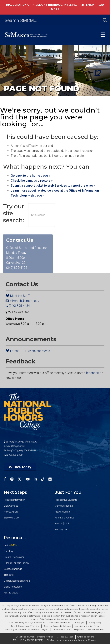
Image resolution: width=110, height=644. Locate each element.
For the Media (11, 593)
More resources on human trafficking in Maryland (72, 640)
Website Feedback (96, 630)
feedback (92, 373)
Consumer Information (60, 623)
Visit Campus (11, 506)
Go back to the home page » (30, 176)
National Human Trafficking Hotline (34, 637)
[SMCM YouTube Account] (30, 480)
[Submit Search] (103, 21)
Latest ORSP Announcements (28, 351)
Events (7, 557)
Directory (8, 551)
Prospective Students (66, 500)
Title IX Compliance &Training (25, 626)
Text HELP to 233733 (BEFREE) (28, 640)
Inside (11, 545)
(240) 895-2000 (13, 455)
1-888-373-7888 (65, 637)
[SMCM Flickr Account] (52, 480)
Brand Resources (13, 587)
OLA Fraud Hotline (61, 630)
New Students (62, 512)
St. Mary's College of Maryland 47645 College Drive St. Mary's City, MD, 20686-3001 (20, 446)
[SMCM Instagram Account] (14, 480)
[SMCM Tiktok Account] (45, 480)
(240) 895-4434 (18, 306)
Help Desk (79, 630)
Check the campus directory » (32, 181)
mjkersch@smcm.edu (22, 301)
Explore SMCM (12, 518)
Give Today (20, 467)
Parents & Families (65, 518)
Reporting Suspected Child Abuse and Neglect (27, 630)
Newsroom (18, 557)
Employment (62, 529)
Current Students (64, 506)
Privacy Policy (95, 623)
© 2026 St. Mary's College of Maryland (27, 623)
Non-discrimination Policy (87, 626)
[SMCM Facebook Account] (7, 480)
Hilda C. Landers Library (17, 563)
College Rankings (13, 569)
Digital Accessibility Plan (17, 581)
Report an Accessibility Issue (57, 626)
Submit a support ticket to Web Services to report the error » (53, 186)
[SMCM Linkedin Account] (37, 480)
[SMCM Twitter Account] (22, 480)
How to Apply (11, 512)
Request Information (14, 500)
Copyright (80, 623)
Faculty (59, 524)
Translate (9, 575)
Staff (67, 524)
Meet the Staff (17, 296)
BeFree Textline (86, 637)
